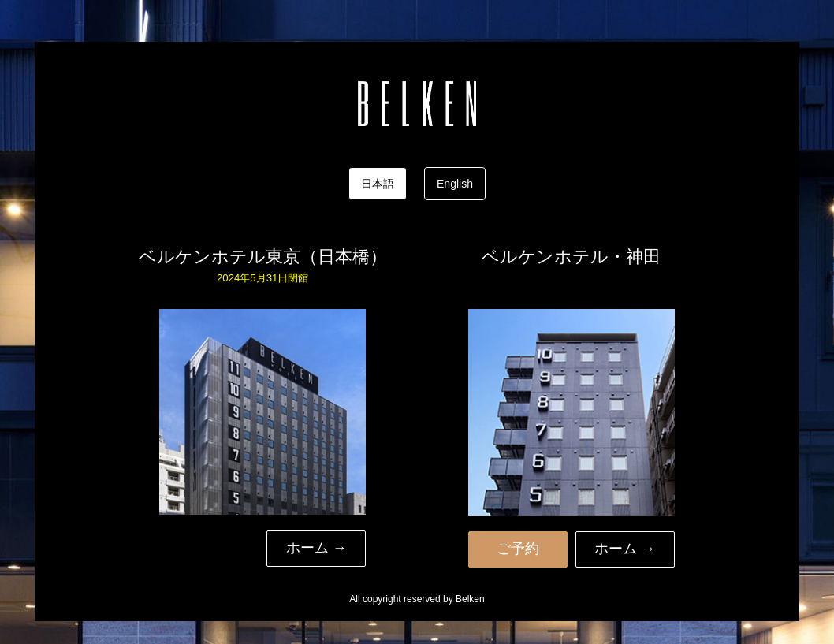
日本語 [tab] (378, 184)
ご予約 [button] (518, 549)
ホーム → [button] (316, 548)
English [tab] (455, 184)
